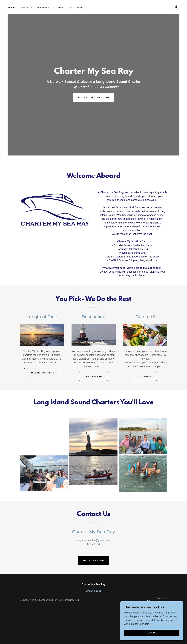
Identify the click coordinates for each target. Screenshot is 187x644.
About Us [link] (26, 7)
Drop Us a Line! (94, 561)
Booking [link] (43, 7)
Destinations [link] (63, 7)
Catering (145, 376)
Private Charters (42, 373)
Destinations (93, 376)
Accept (152, 633)
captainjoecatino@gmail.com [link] (93, 540)
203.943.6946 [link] (94, 544)
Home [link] (11, 7)
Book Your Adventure (93, 98)
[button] (82, 7)
